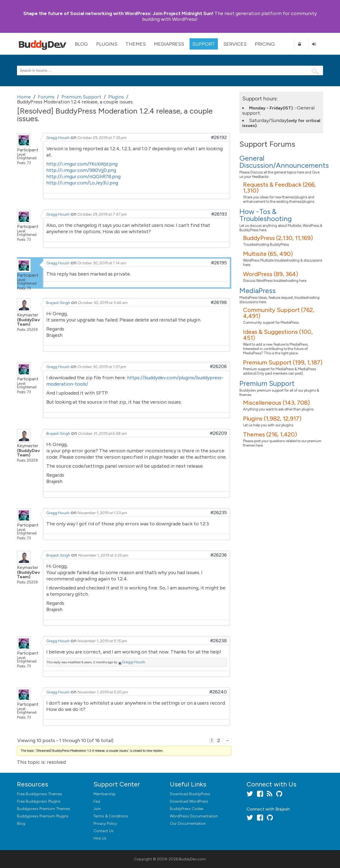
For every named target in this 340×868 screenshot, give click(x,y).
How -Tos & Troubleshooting (266, 215)
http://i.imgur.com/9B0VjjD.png (81, 170)
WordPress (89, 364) (271, 274)
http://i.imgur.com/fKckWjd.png (82, 164)
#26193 (219, 214)
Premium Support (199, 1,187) (283, 362)
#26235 (219, 513)
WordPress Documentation (194, 816)
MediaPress (169, 44)
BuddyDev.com (192, 859)
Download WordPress (189, 801)
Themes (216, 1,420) (270, 434)
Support (204, 44)
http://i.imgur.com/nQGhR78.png (83, 177)
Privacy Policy (105, 824)
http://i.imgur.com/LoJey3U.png (82, 183)
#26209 (218, 433)
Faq (97, 801)
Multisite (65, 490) (268, 254)
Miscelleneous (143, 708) (276, 403)
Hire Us (100, 838)
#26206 (218, 366)
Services (235, 44)
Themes (136, 44)
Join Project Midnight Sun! (118, 13)
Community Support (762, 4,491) (279, 313)
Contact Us (104, 831)
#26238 (218, 641)
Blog (81, 44)
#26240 (218, 692)
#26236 (219, 555)
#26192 (219, 137)
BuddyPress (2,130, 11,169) (278, 238)
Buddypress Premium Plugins (43, 816)
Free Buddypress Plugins (39, 801)
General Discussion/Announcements (284, 162)
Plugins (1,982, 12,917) (272, 419)
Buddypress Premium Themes (44, 809)
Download (190, 794)
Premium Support (267, 383)
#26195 (219, 263)
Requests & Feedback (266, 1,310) (279, 188)
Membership (105, 794)
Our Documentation (188, 824)
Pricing (265, 44)
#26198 (219, 302)
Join (97, 809)
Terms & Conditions (111, 816)
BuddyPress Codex (187, 809)
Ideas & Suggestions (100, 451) (278, 335)
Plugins (107, 44)
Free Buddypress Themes (40, 794)
